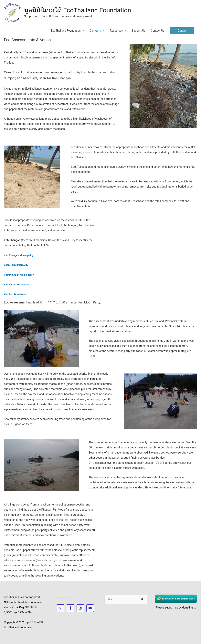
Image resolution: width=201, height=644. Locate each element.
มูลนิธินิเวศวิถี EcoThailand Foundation (83, 10)
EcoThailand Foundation (66, 31)
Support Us (139, 31)
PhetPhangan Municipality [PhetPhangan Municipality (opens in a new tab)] (20, 275)
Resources (116, 31)
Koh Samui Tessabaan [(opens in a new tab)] (18, 285)
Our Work (95, 31)
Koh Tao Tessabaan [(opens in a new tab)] (16, 295)
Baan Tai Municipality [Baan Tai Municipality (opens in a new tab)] (17, 265)
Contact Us (158, 31)
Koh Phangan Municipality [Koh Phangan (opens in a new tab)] (20, 255)
